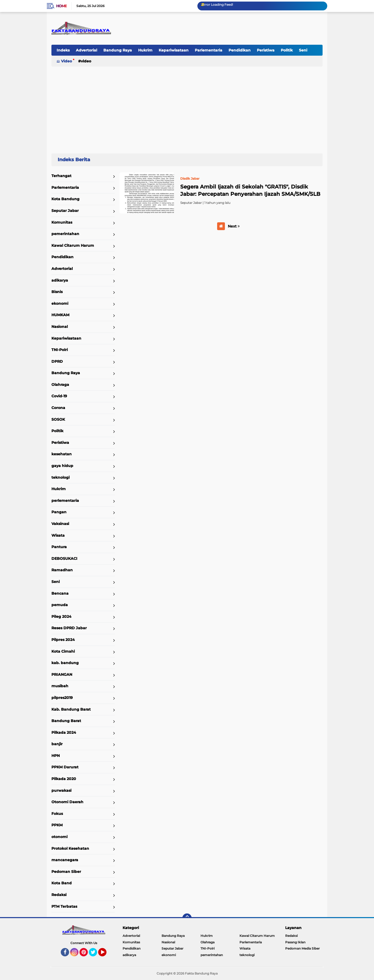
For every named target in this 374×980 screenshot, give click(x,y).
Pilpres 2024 (63, 640)
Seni (303, 50)
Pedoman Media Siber (302, 948)
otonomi (59, 837)
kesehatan (62, 454)
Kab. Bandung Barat (71, 709)
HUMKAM (60, 315)
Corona (58, 408)
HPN (56, 756)
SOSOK (58, 419)
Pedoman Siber (66, 872)
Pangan (59, 512)
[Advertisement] (187, 108)
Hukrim (145, 50)
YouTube (106, 955)
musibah (60, 686)
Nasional (60, 327)
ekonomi (60, 303)
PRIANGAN (62, 674)
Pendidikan (240, 50)
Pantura (59, 547)
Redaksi (59, 895)
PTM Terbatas (64, 906)
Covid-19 (59, 396)
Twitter (95, 955)
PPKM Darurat (65, 767)
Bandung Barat (66, 721)
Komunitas (62, 222)
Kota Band (62, 883)
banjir (57, 744)
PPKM (57, 825)
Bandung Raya (118, 50)
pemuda (60, 605)
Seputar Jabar (65, 211)
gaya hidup (62, 466)
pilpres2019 (62, 698)
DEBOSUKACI (64, 559)
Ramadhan (62, 570)
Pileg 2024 (61, 616)
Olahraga (60, 385)
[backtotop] (187, 918)
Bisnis (57, 292)
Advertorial (86, 50)
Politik (287, 50)
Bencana (60, 593)
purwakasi (61, 790)
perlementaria (65, 501)
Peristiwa (266, 50)
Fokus (57, 814)
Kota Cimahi (63, 651)
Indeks (63, 50)
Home (61, 6)
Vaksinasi (60, 524)
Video (66, 61)
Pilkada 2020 (64, 779)
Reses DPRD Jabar (69, 628)
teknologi (61, 477)
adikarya (60, 280)
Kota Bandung (65, 199)
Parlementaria (209, 50)
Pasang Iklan (295, 942)
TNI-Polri (60, 350)
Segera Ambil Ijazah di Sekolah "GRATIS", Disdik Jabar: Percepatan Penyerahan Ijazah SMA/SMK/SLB (250, 190)
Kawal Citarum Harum (73, 245)
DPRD (57, 361)
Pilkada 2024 (64, 732)
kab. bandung (65, 663)
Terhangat (61, 176)
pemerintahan (65, 234)
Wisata (58, 535)
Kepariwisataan (174, 50)
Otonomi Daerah (67, 802)
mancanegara (65, 860)
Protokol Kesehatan (70, 848)
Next (234, 226)
